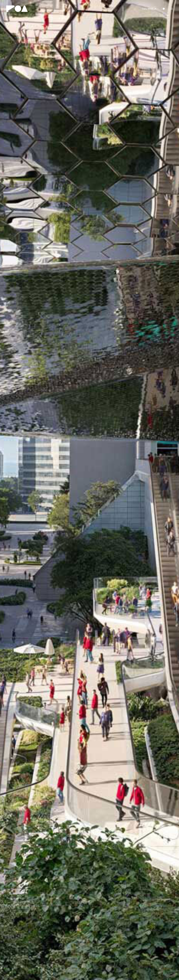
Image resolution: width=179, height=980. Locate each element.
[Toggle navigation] (171, 9)
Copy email (147, 9)
